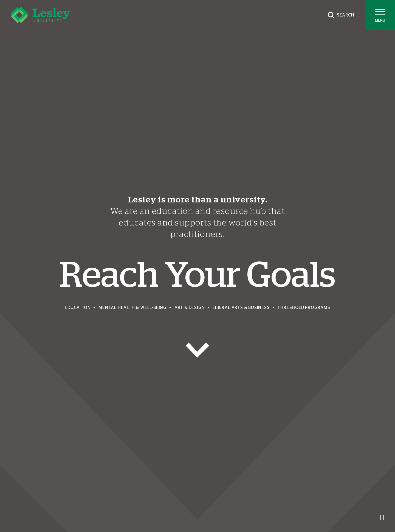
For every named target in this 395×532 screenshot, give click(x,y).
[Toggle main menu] (380, 15)
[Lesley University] (40, 15)
